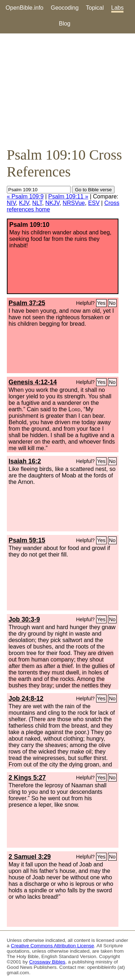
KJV (24, 203)
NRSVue (74, 203)
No (112, 303)
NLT (37, 203)
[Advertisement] (67, 90)
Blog (64, 24)
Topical (95, 8)
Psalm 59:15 (27, 540)
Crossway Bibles (47, 962)
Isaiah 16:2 (25, 461)
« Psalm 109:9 (25, 196)
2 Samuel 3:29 (30, 857)
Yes (101, 303)
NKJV (52, 203)
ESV (94, 203)
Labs (118, 8)
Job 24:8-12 (26, 699)
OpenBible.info (25, 8)
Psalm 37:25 (27, 303)
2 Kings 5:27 (27, 778)
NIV (11, 203)
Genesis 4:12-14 (33, 382)
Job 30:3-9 (24, 619)
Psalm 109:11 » (68, 196)
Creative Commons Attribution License (52, 946)
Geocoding (65, 8)
